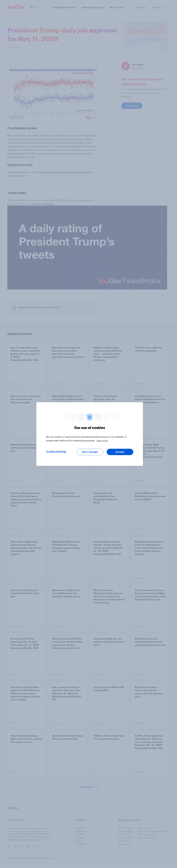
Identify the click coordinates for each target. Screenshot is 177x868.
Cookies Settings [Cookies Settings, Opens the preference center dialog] (56, 452)
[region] (90, 434)
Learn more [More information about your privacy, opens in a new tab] (102, 440)
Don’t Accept (90, 452)
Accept (120, 452)
